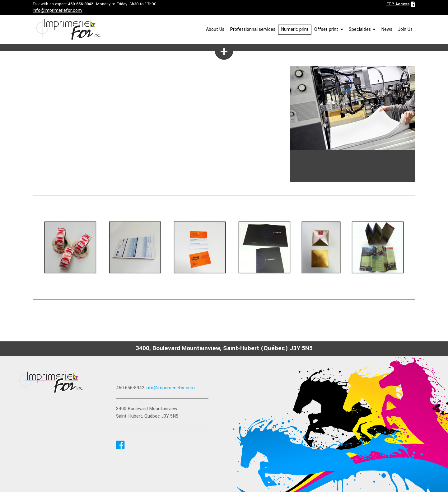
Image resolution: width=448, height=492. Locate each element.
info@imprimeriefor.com (57, 10)
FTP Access (398, 4)
